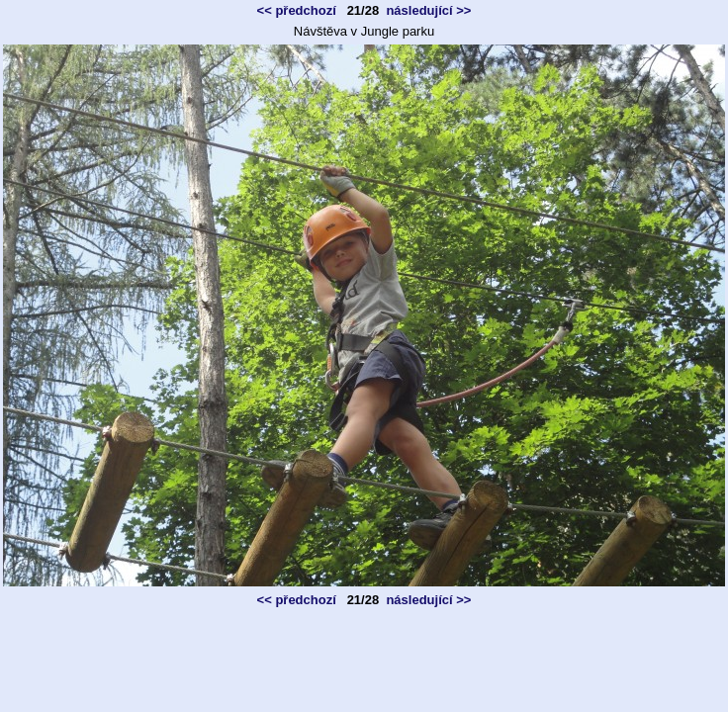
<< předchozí (297, 10)
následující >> (428, 10)
